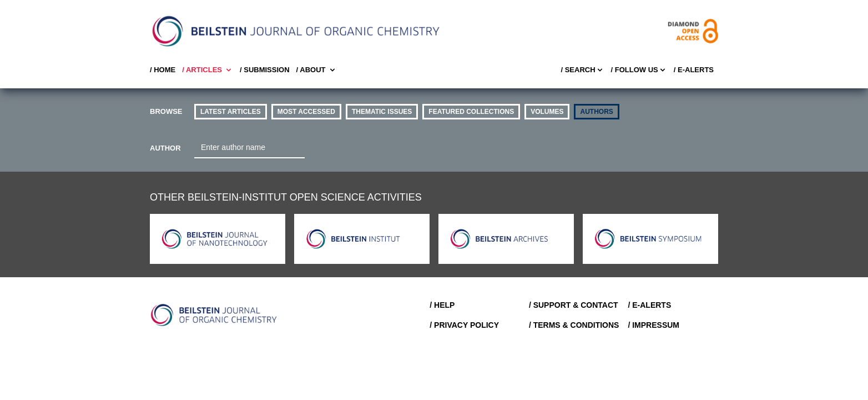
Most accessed (306, 112)
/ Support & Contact (574, 305)
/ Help (442, 305)
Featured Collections (471, 112)
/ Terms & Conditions (574, 325)
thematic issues (382, 112)
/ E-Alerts (694, 70)
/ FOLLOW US (639, 70)
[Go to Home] (214, 315)
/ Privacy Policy (464, 325)
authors (596, 112)
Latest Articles (231, 112)
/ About (317, 70)
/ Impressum (653, 325)
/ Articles (208, 70)
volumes (547, 112)
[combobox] (249, 148)
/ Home (163, 70)
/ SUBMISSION (265, 70)
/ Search (582, 70)
